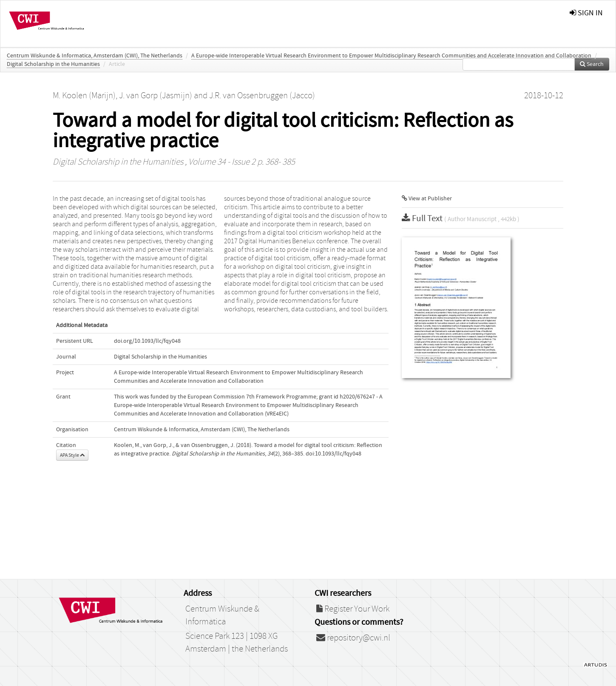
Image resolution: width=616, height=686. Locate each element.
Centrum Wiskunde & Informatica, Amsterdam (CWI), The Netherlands (95, 56)
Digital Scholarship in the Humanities (53, 64)
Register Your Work (353, 609)
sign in (586, 13)
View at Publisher (427, 199)
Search (592, 64)
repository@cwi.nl (353, 638)
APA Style (72, 455)
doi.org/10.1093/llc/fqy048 (147, 341)
